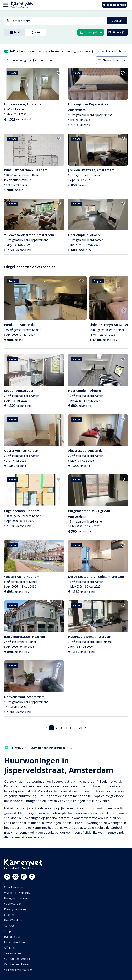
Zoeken (117, 21)
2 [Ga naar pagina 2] (56, 728)
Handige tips (12, 937)
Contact (9, 926)
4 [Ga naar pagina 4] (66, 728)
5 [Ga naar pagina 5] (71, 728)
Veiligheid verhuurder (18, 970)
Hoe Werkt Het (14, 920)
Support (9, 931)
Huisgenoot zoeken (17, 898)
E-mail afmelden (14, 942)
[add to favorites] (59, 73)
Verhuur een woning (17, 959)
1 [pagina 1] (52, 728)
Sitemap (9, 915)
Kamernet (14, 748)
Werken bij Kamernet (18, 893)
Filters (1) (117, 32)
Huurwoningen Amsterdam (47, 748)
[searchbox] (58, 21)
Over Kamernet (14, 887)
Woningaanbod (114, 5)
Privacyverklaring (15, 909)
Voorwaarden (13, 904)
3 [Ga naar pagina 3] (61, 728)
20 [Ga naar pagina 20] (80, 728)
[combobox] (53, 21)
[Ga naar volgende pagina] (85, 728)
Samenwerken (13, 953)
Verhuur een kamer (17, 964)
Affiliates (10, 948)
